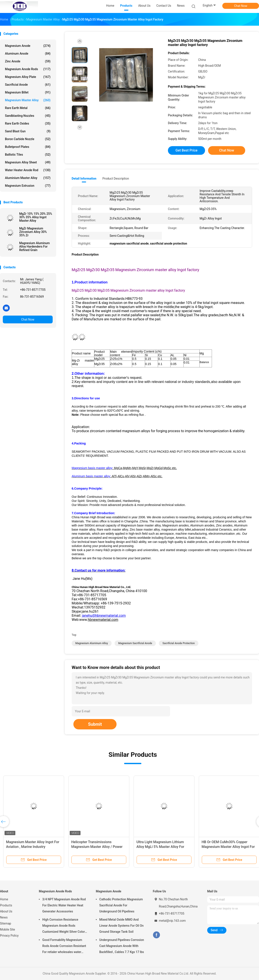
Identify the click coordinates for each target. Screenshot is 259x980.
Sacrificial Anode (28, 85)
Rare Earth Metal (28, 108)
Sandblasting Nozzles (28, 116)
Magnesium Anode (28, 46)
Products (6, 905)
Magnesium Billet (28, 92)
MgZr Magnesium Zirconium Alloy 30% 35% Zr (33, 232)
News (4, 917)
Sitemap (6, 923)
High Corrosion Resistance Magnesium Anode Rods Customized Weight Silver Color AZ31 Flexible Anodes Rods (64, 926)
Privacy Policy (9, 936)
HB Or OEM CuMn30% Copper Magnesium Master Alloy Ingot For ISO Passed (228, 847)
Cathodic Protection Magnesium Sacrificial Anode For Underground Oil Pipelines (121, 905)
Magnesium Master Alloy (28, 100)
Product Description (116, 179)
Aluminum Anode (28, 54)
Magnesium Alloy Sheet (28, 162)
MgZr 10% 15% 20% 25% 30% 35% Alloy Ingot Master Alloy (36, 217)
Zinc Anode (28, 61)
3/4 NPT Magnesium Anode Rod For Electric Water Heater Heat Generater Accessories (64, 905)
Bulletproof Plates (28, 147)
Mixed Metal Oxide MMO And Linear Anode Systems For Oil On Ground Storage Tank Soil (121, 926)
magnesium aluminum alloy (92, 643)
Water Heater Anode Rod (28, 170)
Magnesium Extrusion (28, 186)
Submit (95, 724)
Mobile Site (8, 929)
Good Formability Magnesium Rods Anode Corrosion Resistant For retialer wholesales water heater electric (64, 947)
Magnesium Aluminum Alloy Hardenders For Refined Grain (34, 247)
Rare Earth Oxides (28, 123)
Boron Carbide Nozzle (28, 139)
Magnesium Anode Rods (28, 69)
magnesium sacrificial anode (135, 643)
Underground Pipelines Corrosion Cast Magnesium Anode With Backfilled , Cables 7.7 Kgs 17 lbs (122, 946)
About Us (6, 911)
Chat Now (241, 6)
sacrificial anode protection (179, 643)
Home (4, 899)
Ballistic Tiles (28, 155)
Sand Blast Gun (28, 131)
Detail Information (84, 179)
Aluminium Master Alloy (28, 178)
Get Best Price (186, 150)
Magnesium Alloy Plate (28, 77)
